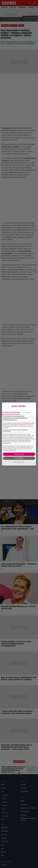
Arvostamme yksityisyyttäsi (11, 412)
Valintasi (28, 413)
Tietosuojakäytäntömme (19, 462)
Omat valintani (19, 458)
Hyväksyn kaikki (19, 454)
